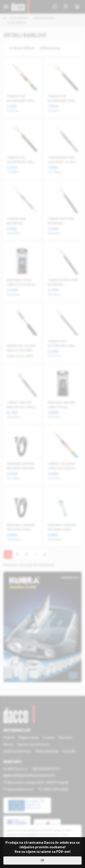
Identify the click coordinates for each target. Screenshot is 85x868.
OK (42, 860)
